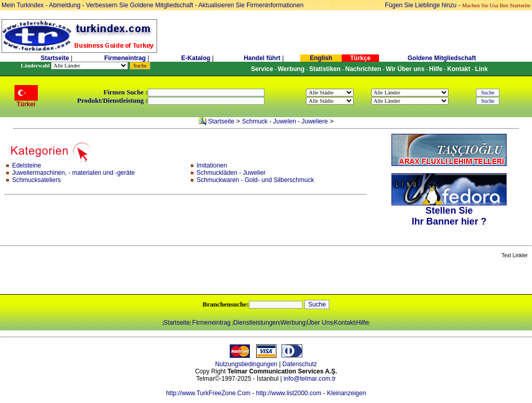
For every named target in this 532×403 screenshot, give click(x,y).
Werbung (293, 323)
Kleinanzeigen (346, 393)
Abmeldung (65, 5)
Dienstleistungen (256, 323)
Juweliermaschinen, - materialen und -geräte (73, 173)
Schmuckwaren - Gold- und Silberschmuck (255, 180)
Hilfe (362, 323)
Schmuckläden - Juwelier (231, 173)
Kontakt (345, 323)
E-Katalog (196, 58)
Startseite (55, 58)
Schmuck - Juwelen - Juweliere (285, 121)
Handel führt (262, 58)
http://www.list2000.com (289, 393)
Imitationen (212, 165)
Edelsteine (26, 165)
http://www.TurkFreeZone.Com (208, 393)
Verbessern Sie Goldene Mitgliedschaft (141, 5)
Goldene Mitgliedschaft (442, 58)
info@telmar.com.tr (310, 379)
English (321, 58)
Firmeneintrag (126, 58)
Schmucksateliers (36, 180)
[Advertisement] (123, 277)
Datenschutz (300, 364)
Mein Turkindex (23, 5)
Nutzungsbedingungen (246, 364)
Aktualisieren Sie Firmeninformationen (251, 5)
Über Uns (320, 323)
